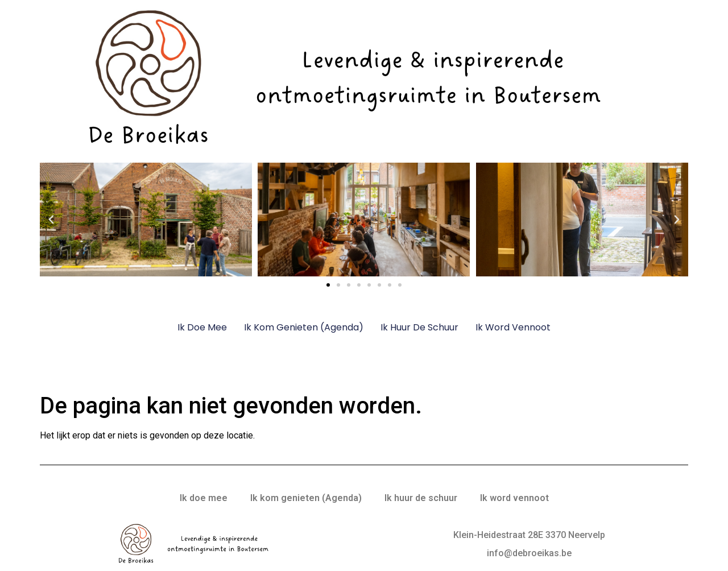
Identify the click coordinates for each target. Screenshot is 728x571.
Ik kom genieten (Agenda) (304, 327)
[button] (51, 220)
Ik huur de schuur (419, 327)
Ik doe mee (202, 327)
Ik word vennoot (513, 327)
